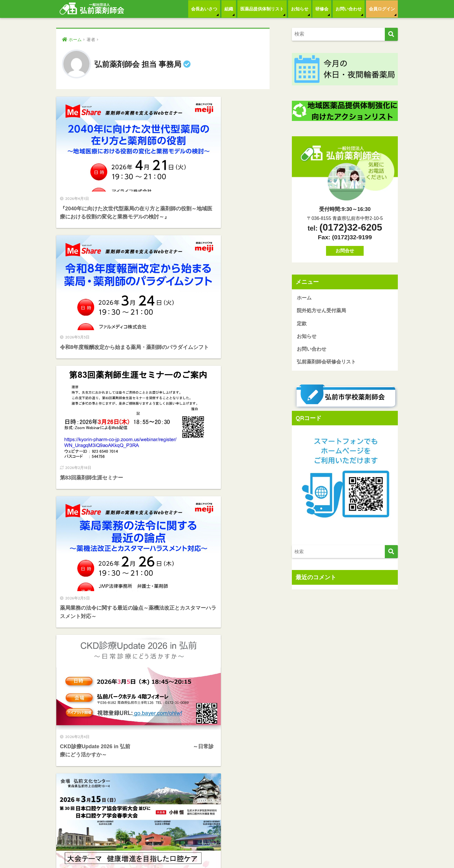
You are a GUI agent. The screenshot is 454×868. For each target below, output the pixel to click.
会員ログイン (382, 9)
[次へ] (198, 656)
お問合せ (345, 251)
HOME (227, 845)
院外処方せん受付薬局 (321, 311)
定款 (302, 324)
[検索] (391, 34)
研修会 (322, 9)
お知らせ (300, 9)
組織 (229, 9)
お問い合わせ (349, 9)
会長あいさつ (204, 9)
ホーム (304, 298)
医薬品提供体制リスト (262, 9)
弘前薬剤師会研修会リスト (326, 363)
